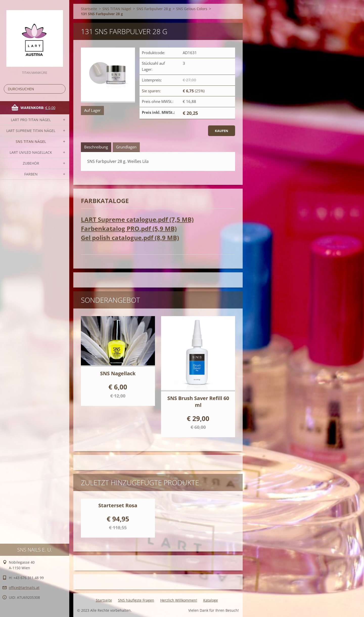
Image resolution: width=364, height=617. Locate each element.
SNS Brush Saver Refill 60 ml (198, 402)
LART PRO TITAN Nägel (31, 120)
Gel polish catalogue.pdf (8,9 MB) (130, 238)
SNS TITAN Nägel (31, 141)
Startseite (89, 9)
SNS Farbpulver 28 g (154, 9)
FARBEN (31, 174)
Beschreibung (96, 147)
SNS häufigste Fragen (136, 600)
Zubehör (31, 163)
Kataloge (211, 600)
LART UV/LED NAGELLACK (31, 152)
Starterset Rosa (118, 505)
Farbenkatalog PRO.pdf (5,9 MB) (129, 228)
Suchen (61, 89)
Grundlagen (126, 147)
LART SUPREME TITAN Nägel (31, 131)
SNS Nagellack (118, 373)
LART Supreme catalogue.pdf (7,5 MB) (137, 219)
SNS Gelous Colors (192, 9)
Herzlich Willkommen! (179, 600)
